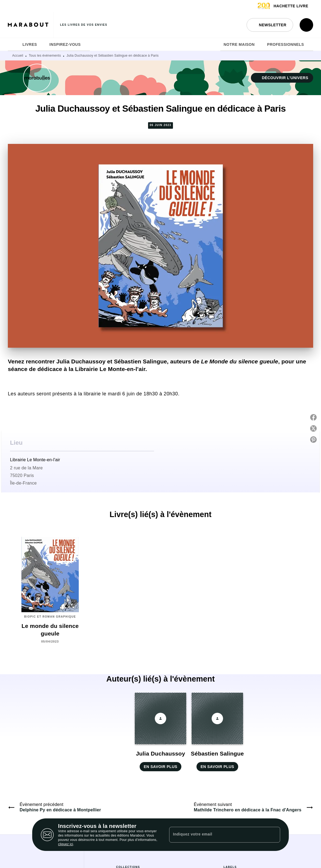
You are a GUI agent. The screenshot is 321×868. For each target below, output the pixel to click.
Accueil (18, 56)
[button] (270, 25)
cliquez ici (66, 844)
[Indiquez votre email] (218, 835)
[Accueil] (31, 25)
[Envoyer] (274, 835)
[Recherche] (306, 25)
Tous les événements (45, 56)
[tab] (14, 44)
